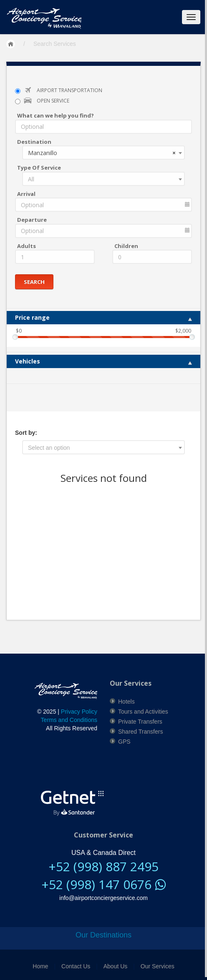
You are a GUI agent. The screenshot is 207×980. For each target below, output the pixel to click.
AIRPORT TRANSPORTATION (69, 90)
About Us (116, 966)
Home (40, 966)
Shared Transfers (140, 731)
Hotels (126, 701)
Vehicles (103, 361)
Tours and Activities (143, 711)
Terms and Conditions (69, 720)
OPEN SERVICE (53, 101)
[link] (76, 758)
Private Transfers (140, 721)
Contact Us (76, 966)
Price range (103, 317)
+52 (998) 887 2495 (103, 866)
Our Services (158, 966)
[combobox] (103, 153)
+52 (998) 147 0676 (103, 884)
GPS (124, 741)
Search (34, 281)
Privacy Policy (79, 712)
